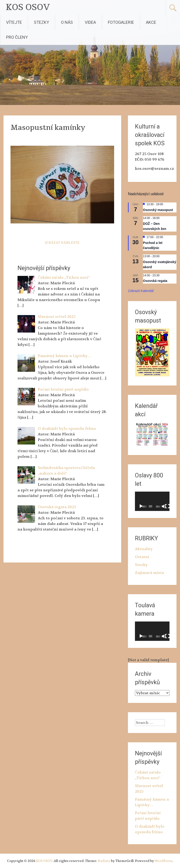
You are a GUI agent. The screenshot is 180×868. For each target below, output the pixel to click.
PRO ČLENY (17, 37)
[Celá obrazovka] (167, 506)
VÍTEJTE (14, 22)
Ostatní (142, 557)
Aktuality (144, 549)
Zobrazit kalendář (141, 291)
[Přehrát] (141, 506)
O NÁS (67, 22)
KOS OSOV (28, 7)
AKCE (151, 22)
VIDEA (90, 22)
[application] (152, 501)
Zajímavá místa (149, 573)
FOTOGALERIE (121, 22)
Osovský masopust (158, 210)
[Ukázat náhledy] (62, 243)
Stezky (141, 565)
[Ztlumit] (164, 506)
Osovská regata (155, 281)
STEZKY (41, 22)
